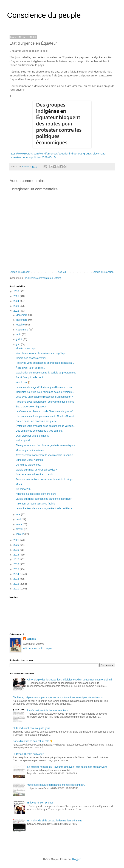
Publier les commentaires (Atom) (43, 278)
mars (19, 524)
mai (19, 514)
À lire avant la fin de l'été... (30, 368)
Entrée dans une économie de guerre (36, 421)
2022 (17, 311)
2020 (17, 545)
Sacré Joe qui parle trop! (29, 377)
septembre (22, 330)
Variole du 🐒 (23, 382)
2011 (17, 589)
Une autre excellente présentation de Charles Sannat (45, 416)
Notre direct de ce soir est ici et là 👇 (33, 741)
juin (19, 344)
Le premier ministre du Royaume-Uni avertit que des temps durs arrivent (67, 767)
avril (19, 519)
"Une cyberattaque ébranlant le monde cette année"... (57, 785)
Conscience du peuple (44, 15)
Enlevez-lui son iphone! (40, 803)
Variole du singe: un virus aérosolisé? (36, 470)
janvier (20, 534)
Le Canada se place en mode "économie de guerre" (44, 411)
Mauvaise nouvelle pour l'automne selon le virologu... (45, 392)
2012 (17, 584)
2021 (17, 540)
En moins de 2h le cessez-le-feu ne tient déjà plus (55, 821)
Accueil (62, 272)
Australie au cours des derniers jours (36, 494)
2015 (17, 569)
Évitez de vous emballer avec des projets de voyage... (45, 426)
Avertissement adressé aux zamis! (35, 474)
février (20, 529)
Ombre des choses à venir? (31, 358)
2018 (17, 555)
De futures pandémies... (29, 465)
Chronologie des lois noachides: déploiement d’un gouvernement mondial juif (70, 680)
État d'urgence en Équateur (31, 407)
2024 (17, 301)
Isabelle (31, 639)
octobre (21, 325)
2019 (17, 550)
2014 (17, 574)
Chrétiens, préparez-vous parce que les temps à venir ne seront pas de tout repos (58, 697)
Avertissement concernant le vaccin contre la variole (44, 455)
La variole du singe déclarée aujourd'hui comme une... (46, 387)
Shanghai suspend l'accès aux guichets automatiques (45, 445)
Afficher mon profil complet (38, 648)
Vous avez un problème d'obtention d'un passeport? (44, 397)
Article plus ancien (103, 272)
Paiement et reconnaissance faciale (35, 504)
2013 (17, 579)
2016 (17, 564)
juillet (19, 339)
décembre (22, 315)
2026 (17, 291)
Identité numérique (26, 348)
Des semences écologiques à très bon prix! (40, 431)
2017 (17, 559)
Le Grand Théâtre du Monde (28, 754)
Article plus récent (20, 272)
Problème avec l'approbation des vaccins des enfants (45, 402)
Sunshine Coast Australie (30, 460)
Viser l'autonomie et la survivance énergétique (41, 353)
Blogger (76, 859)
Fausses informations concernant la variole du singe (44, 479)
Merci (19, 484)
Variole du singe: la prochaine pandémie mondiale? (44, 499)
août (19, 334)
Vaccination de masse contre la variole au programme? (46, 373)
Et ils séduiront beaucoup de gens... (33, 728)
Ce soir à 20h (23, 489)
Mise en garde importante (30, 450)
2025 (17, 296)
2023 (17, 306)
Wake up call (23, 440)
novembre (22, 320)
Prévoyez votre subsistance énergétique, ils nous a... (45, 363)
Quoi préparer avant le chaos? (32, 436)
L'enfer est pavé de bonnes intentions (48, 710)
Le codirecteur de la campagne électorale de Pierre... (45, 508)
